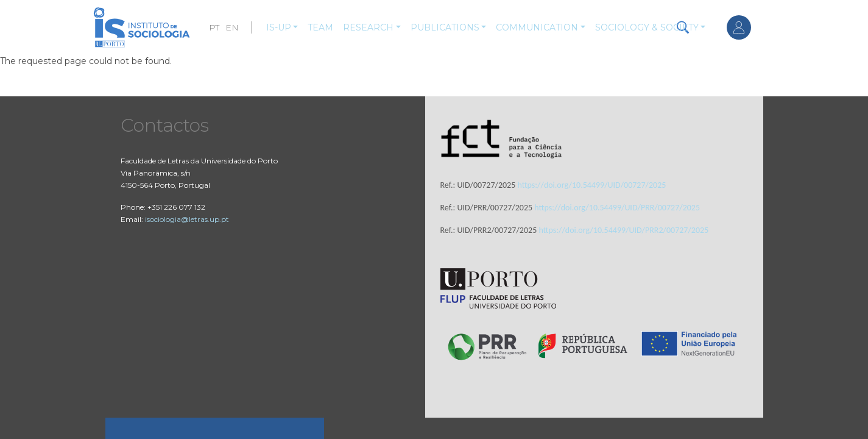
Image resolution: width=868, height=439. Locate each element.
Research (368, 27)
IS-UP (279, 27)
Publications (445, 27)
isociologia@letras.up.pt (187, 219)
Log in (739, 27)
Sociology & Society (647, 27)
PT (214, 27)
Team (320, 27)
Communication (537, 27)
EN (232, 27)
